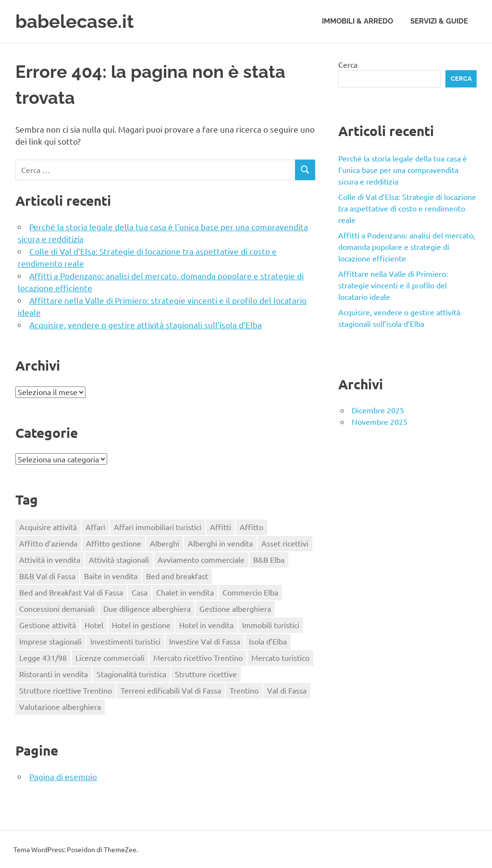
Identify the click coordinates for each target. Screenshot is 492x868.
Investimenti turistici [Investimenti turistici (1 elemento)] (125, 641)
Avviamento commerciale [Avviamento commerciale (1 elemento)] (201, 559)
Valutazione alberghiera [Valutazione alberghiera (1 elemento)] (60, 707)
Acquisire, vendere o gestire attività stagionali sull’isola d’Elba (146, 325)
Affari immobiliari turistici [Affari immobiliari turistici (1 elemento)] (158, 527)
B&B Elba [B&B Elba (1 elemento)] (269, 559)
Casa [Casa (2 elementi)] (140, 592)
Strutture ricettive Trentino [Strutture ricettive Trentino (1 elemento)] (66, 690)
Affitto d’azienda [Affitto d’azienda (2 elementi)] (48, 543)
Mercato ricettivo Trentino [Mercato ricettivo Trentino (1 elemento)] (198, 657)
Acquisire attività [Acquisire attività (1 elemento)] (48, 527)
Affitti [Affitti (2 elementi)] (221, 527)
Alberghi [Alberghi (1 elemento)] (165, 543)
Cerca (348, 64)
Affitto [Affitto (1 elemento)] (252, 527)
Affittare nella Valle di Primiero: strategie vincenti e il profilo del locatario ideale (393, 285)
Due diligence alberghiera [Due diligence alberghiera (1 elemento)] (147, 608)
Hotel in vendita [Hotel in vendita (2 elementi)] (206, 625)
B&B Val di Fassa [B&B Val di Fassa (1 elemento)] (47, 576)
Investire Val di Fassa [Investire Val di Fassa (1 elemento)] (205, 641)
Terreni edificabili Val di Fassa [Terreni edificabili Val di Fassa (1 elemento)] (171, 690)
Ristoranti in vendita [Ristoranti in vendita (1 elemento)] (54, 674)
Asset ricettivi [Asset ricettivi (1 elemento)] (285, 543)
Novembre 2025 (380, 422)
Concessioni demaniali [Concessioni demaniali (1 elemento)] (57, 608)
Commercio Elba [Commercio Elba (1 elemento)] (250, 592)
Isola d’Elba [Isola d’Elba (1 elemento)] (268, 641)
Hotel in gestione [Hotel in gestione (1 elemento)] (141, 625)
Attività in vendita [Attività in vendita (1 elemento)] (50, 559)
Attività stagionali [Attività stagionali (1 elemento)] (119, 559)
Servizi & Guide (439, 21)
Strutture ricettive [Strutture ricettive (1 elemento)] (206, 674)
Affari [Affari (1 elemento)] (95, 527)
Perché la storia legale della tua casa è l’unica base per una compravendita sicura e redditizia (403, 170)
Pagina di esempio (63, 776)
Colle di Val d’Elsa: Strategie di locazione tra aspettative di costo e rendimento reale (407, 208)
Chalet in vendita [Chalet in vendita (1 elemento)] (185, 592)
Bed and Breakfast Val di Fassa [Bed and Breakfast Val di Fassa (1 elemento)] (71, 592)
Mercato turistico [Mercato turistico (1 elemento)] (280, 657)
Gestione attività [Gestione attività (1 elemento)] (48, 625)
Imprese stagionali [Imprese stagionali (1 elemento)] (50, 641)
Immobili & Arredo (357, 21)
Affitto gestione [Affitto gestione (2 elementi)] (114, 543)
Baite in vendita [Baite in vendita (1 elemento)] (111, 576)
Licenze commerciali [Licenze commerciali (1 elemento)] (110, 657)
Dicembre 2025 (378, 410)
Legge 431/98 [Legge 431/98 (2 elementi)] (43, 657)
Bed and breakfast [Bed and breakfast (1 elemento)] (177, 576)
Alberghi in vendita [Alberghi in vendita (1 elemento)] (220, 543)
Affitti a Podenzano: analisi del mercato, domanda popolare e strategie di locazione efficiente (407, 247)
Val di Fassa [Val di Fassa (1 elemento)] (287, 690)
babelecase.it (75, 21)
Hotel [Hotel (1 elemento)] (94, 625)
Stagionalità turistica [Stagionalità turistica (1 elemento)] (131, 674)
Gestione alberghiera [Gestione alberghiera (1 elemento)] (235, 608)
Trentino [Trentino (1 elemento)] (244, 690)
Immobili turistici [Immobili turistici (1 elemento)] (271, 625)
